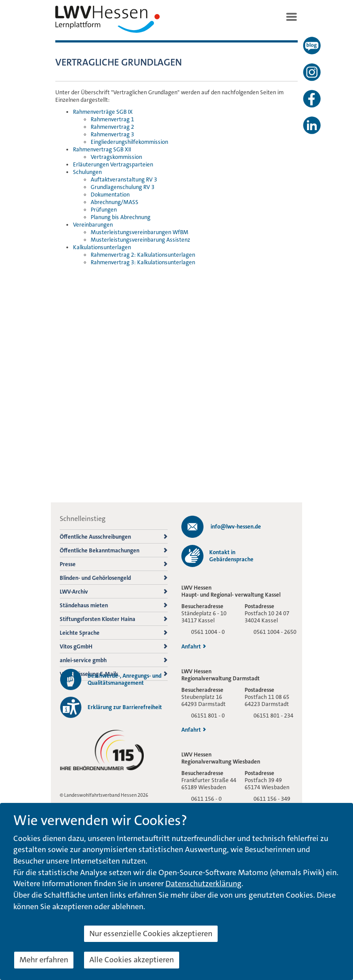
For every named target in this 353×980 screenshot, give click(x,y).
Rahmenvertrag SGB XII (102, 149)
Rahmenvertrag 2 (112, 127)
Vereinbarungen (93, 225)
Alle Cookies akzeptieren (132, 960)
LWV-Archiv (114, 592)
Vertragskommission (116, 157)
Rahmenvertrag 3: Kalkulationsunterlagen (143, 262)
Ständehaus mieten (114, 605)
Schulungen (87, 172)
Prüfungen (104, 210)
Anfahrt (194, 647)
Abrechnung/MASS (115, 202)
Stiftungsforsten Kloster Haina (114, 619)
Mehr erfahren (44, 960)
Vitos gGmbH (114, 646)
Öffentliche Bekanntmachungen (114, 550)
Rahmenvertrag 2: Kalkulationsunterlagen (143, 255)
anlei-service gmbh (114, 660)
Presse (114, 564)
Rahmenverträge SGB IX (103, 112)
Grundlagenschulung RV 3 (123, 187)
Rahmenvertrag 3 (112, 134)
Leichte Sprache (114, 633)
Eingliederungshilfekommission (129, 142)
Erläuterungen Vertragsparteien (113, 164)
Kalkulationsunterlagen (102, 247)
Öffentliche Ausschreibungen (114, 537)
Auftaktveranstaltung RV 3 (124, 179)
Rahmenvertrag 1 (112, 119)
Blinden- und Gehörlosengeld (114, 578)
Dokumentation (110, 195)
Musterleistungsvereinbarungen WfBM (140, 232)
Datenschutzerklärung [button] (203, 884)
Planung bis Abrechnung (121, 217)
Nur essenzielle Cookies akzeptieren (151, 934)
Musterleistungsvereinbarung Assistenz (140, 240)
